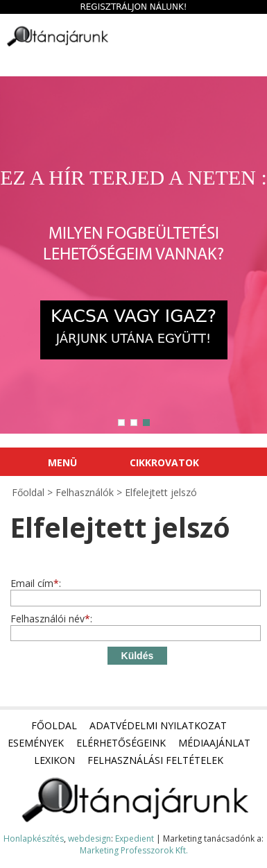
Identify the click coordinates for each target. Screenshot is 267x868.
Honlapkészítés (34, 839)
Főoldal (54, 725)
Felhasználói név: (51, 619)
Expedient (135, 839)
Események (36, 743)
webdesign (89, 839)
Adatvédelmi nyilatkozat (158, 725)
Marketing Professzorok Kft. (134, 850)
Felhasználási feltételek (155, 760)
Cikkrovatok (164, 462)
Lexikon (54, 760)
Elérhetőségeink (121, 743)
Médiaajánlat (214, 743)
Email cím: (36, 583)
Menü (62, 462)
